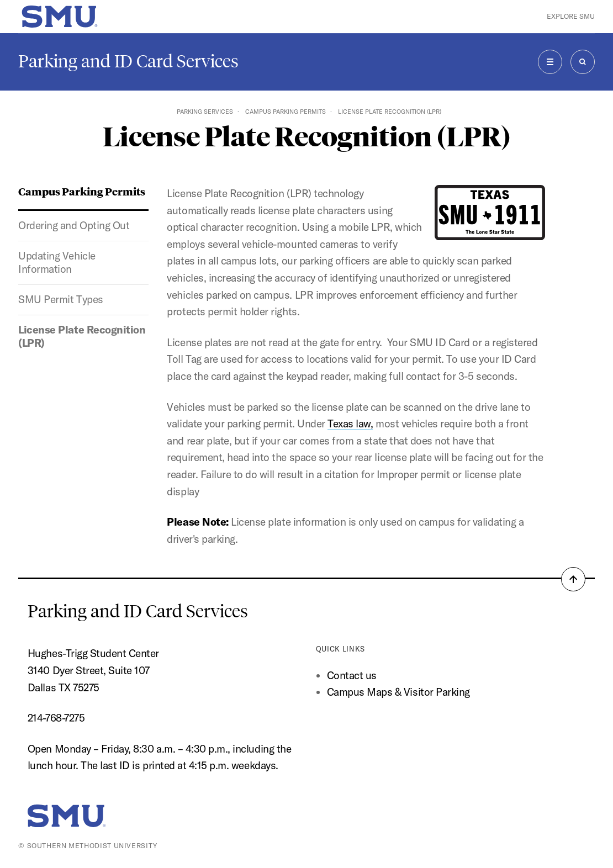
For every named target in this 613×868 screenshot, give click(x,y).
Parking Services (205, 112)
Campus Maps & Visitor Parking (398, 692)
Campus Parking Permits (286, 112)
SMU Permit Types (60, 299)
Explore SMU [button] (571, 16)
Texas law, (350, 424)
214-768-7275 (56, 718)
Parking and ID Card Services (128, 61)
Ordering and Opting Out (74, 225)
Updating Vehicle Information (57, 262)
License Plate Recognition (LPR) (82, 336)
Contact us (352, 675)
